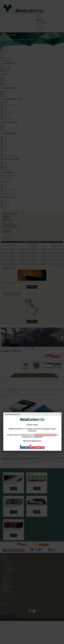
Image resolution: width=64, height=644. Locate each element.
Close (60, 414)
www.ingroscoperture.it (45, 435)
